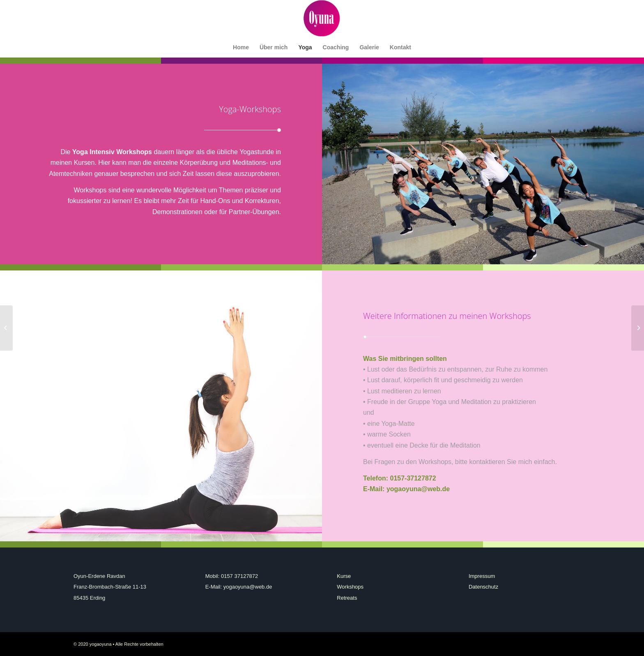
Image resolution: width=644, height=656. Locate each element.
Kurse (344, 576)
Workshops (350, 587)
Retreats (347, 598)
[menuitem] (241, 47)
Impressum (482, 576)
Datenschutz (483, 587)
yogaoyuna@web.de (418, 489)
